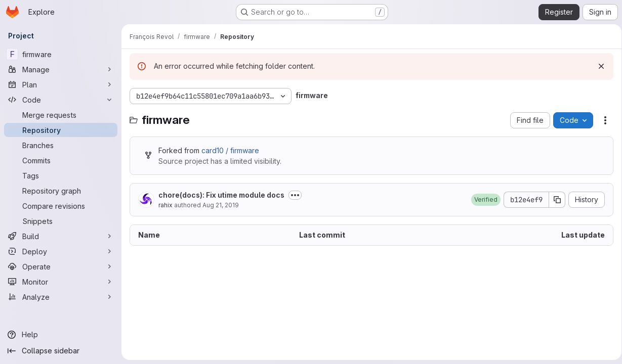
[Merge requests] (61, 115)
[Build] (61, 236)
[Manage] (61, 69)
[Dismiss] (598, 66)
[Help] (61, 335)
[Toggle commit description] (295, 195)
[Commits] (61, 160)
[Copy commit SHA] (554, 200)
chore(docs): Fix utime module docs (221, 195)
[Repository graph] (61, 191)
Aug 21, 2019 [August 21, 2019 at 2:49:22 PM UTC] (221, 205)
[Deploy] (61, 251)
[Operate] (61, 266)
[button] (482, 200)
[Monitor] (61, 282)
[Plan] (61, 84)
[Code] (61, 100)
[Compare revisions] (61, 206)
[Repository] (61, 130)
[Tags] (61, 175)
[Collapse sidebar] (61, 351)
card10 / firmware (230, 150)
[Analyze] (61, 297)
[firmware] (61, 54)
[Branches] (61, 145)
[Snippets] (61, 221)
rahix (165, 205)
